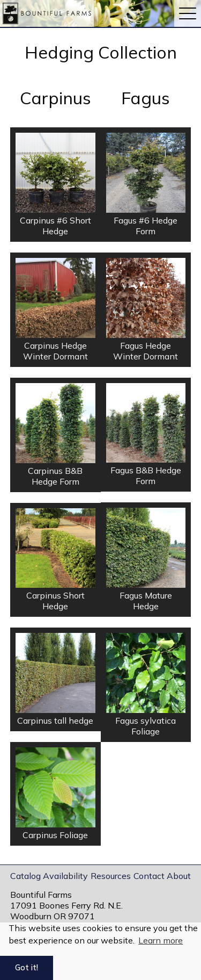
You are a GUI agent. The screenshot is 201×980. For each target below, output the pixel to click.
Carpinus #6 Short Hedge (55, 226)
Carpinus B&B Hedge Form (55, 476)
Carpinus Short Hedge (55, 601)
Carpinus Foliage (55, 835)
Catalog (25, 876)
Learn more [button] (161, 940)
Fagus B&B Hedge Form (146, 475)
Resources (111, 876)
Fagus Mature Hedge (146, 601)
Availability (65, 876)
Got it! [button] (27, 968)
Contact (149, 876)
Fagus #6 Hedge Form (146, 226)
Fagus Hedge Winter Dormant (146, 351)
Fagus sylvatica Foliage (146, 726)
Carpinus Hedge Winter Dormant (55, 351)
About (179, 876)
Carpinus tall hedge (55, 720)
